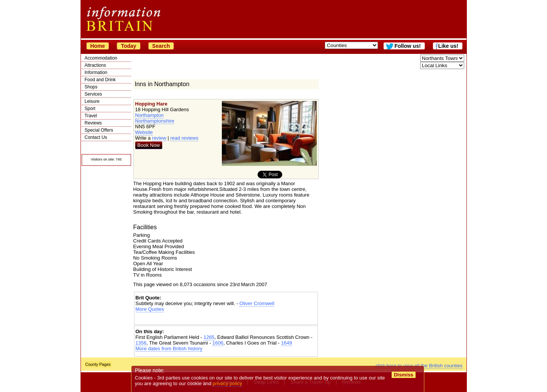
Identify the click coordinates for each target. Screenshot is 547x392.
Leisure (92, 101)
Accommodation (101, 58)
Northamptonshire (155, 121)
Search (161, 46)
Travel (91, 116)
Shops (91, 87)
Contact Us (96, 137)
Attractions (96, 65)
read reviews (184, 138)
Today (128, 46)
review (159, 138)
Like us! (448, 46)
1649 (287, 343)
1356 (141, 343)
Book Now (149, 145)
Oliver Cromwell (257, 303)
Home (98, 46)
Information (96, 72)
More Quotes (150, 309)
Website (144, 132)
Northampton (149, 115)
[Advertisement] (226, 319)
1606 (218, 343)
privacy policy (228, 383)
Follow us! (407, 46)
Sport (90, 109)
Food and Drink (100, 80)
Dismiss (404, 375)
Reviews (93, 123)
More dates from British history (169, 349)
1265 (209, 337)
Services (93, 94)
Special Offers (99, 130)
